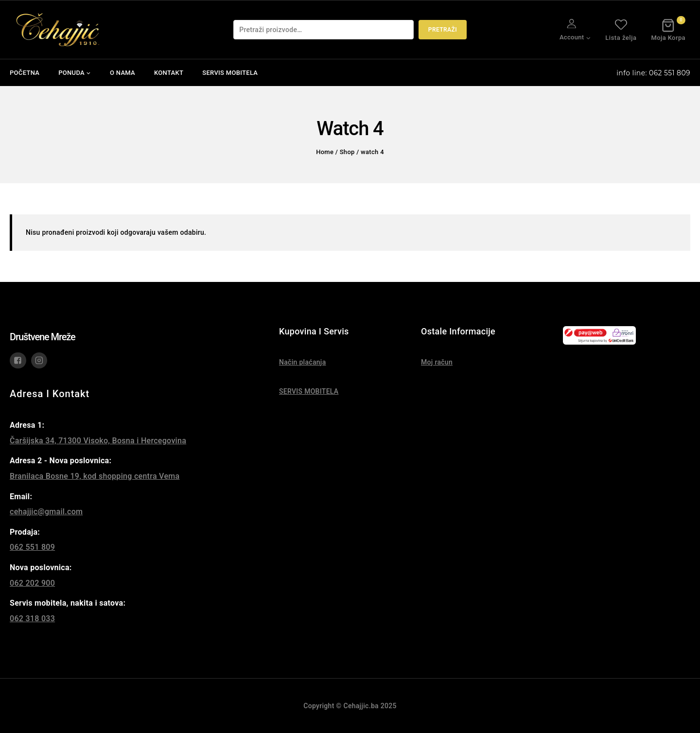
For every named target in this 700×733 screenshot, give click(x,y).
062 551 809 (32, 547)
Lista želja (621, 30)
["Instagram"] (39, 361)
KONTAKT (169, 73)
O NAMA (122, 73)
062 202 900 (32, 583)
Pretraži (443, 30)
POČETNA (25, 73)
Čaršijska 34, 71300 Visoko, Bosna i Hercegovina (98, 441)
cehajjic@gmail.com (46, 512)
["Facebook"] (18, 361)
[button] (588, 37)
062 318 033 (32, 619)
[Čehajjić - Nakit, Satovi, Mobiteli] (58, 30)
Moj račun (437, 362)
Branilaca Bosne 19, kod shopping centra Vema (95, 476)
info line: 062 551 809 (653, 73)
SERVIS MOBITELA (230, 73)
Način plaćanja (303, 362)
